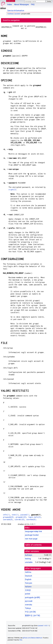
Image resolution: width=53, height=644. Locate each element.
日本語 (28, 590)
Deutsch (29, 576)
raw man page (31, 539)
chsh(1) (15, 515)
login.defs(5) (35, 517)
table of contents (33, 545)
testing (28, 559)
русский (29, 601)
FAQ (33, 4)
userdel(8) (20, 519)
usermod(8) (31, 519)
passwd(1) (25, 515)
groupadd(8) (8, 517)
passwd (17, 14)
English (28, 579)
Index (10, 4)
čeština (28, 572)
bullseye (11, 14)
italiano (28, 587)
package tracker (32, 535)
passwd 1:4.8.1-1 (44, 626)
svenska (29, 605)
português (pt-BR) (33, 597)
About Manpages (21, 4)
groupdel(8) (21, 517)
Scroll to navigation (11, 20)
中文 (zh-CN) (30, 612)
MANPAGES (11, 1)
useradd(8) (8, 519)
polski (28, 594)
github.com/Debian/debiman (32, 638)
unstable (29, 562)
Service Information (16, 11)
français (29, 583)
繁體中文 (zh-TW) (33, 616)
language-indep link (33, 531)
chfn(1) (6, 515)
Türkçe (28, 608)
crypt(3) (12, 190)
